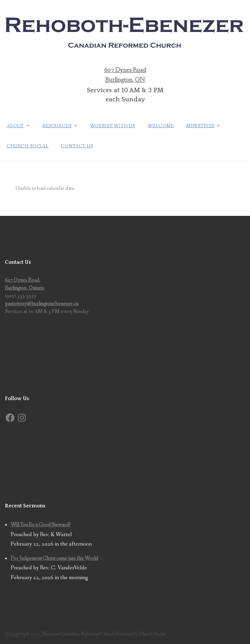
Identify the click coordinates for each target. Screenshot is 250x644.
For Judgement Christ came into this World (54, 557)
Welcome (163, 126)
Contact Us (77, 145)
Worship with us (115, 126)
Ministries (203, 126)
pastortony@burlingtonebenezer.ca (42, 302)
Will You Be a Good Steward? (41, 524)
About (15, 126)
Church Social (28, 145)
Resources (58, 126)
